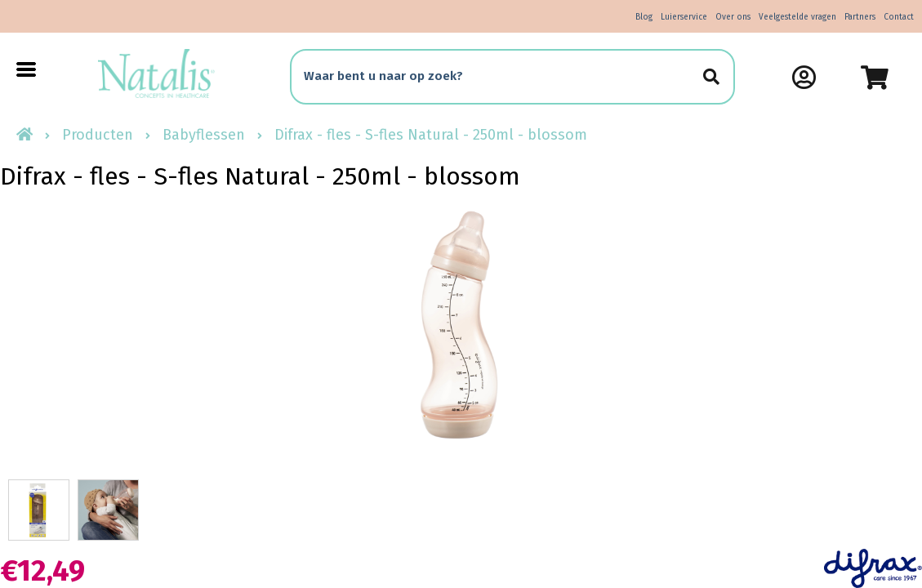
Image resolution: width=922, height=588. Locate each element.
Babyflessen (204, 135)
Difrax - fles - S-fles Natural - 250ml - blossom (431, 135)
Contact (899, 17)
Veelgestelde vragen (797, 17)
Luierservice (684, 17)
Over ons (733, 17)
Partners (860, 17)
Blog (644, 17)
